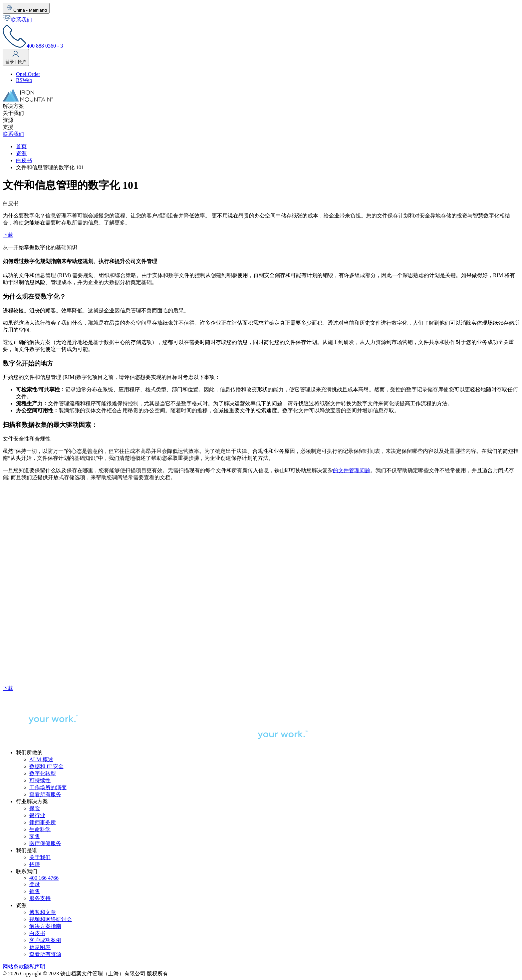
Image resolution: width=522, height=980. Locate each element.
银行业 (37, 815)
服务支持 (40, 898)
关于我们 (40, 857)
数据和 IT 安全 (46, 766)
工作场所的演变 (48, 787)
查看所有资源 (45, 954)
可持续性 (40, 780)
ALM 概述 (41, 759)
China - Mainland (26, 8)
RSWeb (24, 80)
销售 (35, 891)
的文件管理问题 (352, 470)
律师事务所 (43, 822)
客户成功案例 (45, 940)
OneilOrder (28, 74)
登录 (35, 884)
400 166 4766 (44, 878)
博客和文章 (43, 912)
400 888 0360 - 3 (33, 46)
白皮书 (24, 160)
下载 (8, 235)
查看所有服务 (45, 794)
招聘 (35, 864)
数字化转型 (43, 773)
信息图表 (40, 947)
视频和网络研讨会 (51, 919)
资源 (21, 153)
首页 (21, 146)
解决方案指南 (45, 926)
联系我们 (17, 20)
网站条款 (13, 967)
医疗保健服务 (45, 843)
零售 (35, 836)
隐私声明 (35, 967)
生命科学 (40, 829)
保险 (35, 808)
